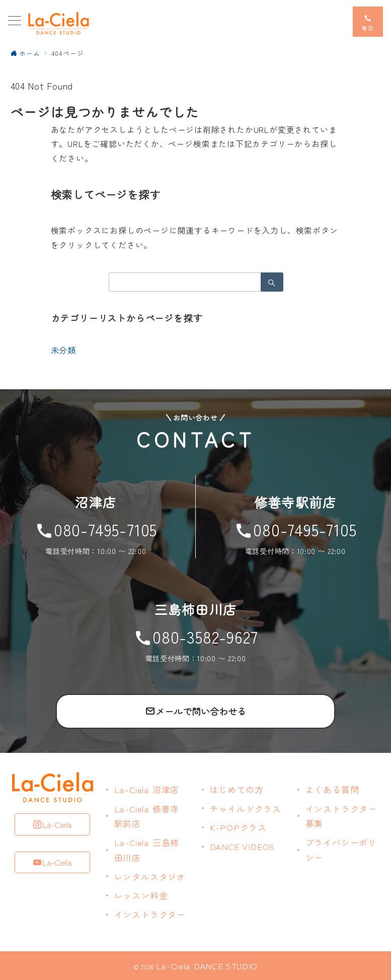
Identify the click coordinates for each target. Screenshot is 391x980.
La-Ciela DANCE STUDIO (207, 966)
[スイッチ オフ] (368, 22)
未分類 (63, 350)
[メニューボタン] (15, 21)
